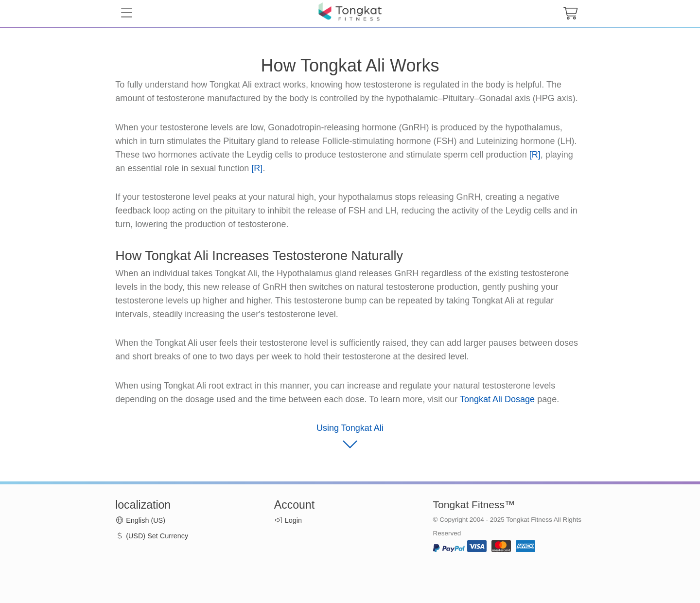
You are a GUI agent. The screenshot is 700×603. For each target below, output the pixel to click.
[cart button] (570, 14)
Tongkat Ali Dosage (497, 399)
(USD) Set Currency (152, 536)
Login (293, 520)
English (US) (140, 520)
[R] (535, 155)
